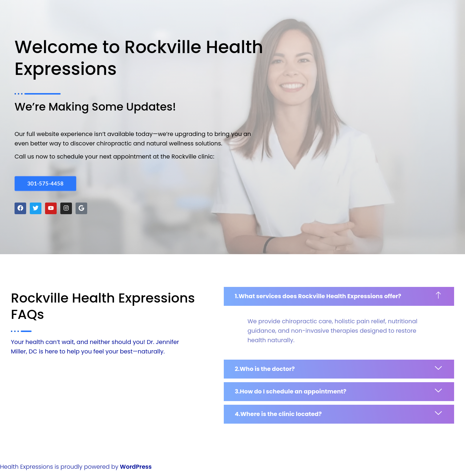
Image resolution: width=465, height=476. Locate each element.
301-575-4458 (45, 183)
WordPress (136, 467)
